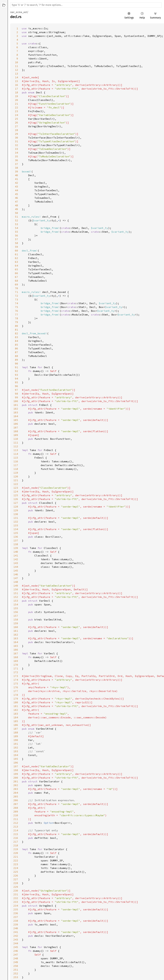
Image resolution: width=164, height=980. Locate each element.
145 (16, 571)
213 (16, 827)
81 (16, 330)
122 (16, 484)
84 (16, 341)
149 (16, 586)
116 (16, 461)
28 (16, 130)
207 (16, 804)
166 (16, 650)
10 (16, 62)
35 (16, 156)
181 (16, 706)
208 (16, 808)
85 (16, 345)
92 (16, 371)
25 (16, 119)
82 (16, 333)
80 (16, 326)
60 (16, 251)
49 (16, 209)
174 (16, 680)
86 (16, 348)
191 (16, 744)
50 (16, 213)
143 (16, 563)
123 (16, 488)
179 (16, 699)
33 (16, 149)
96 (16, 386)
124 (16, 491)
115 (16, 458)
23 (16, 111)
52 (16, 220)
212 (16, 823)
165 (16, 646)
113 (16, 450)
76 (16, 311)
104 (16, 416)
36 (16, 160)
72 (16, 296)
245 (16, 947)
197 (16, 766)
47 (16, 202)
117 (16, 465)
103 (16, 412)
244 (16, 943)
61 (16, 254)
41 (16, 179)
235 (16, 909)
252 (16, 973)
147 (16, 578)
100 (16, 401)
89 (16, 360)
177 (16, 691)
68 (16, 281)
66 (16, 273)
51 (16, 217)
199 (16, 774)
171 (16, 668)
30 (16, 138)
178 (16, 695)
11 (16, 66)
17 (16, 89)
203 (16, 789)
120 (16, 476)
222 (16, 860)
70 (16, 288)
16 (16, 85)
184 (16, 717)
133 (16, 525)
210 (16, 815)
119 (16, 473)
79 (16, 322)
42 (16, 183)
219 (16, 849)
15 (16, 81)
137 (16, 540)
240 (16, 928)
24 (16, 115)
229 (16, 887)
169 (16, 661)
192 (16, 748)
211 (16, 819)
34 (16, 153)
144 (16, 567)
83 (16, 337)
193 (16, 751)
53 (16, 224)
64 (16, 266)
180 (16, 702)
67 (16, 277)
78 (16, 318)
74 (16, 303)
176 (16, 687)
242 (16, 936)
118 (16, 469)
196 (16, 763)
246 (16, 951)
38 (16, 168)
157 (16, 616)
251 (16, 970)
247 (16, 955)
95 (16, 382)
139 (16, 548)
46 (16, 198)
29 (16, 134)
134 (16, 529)
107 (16, 427)
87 (16, 352)
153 (16, 601)
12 (16, 70)
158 (16, 620)
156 (16, 612)
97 (16, 390)
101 (16, 405)
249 (16, 962)
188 (16, 732)
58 (16, 243)
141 (16, 555)
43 (16, 187)
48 (16, 205)
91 (16, 367)
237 (16, 917)
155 (16, 608)
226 (16, 876)
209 (16, 812)
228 (16, 883)
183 (16, 714)
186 (16, 725)
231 (16, 894)
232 (16, 898)
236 (16, 913)
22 (16, 107)
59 (16, 247)
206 (16, 800)
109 (16, 435)
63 (16, 262)
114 (16, 454)
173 (16, 676)
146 (16, 574)
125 (16, 495)
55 (16, 232)
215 (16, 834)
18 (16, 92)
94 (16, 379)
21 (16, 104)
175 (16, 684)
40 (16, 175)
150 (16, 589)
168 (16, 657)
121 (16, 480)
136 (16, 537)
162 (16, 635)
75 (16, 307)
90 (16, 363)
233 (16, 902)
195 (16, 759)
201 (16, 781)
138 (16, 544)
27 (16, 126)
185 (16, 721)
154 (16, 604)
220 (16, 853)
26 (16, 123)
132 (16, 522)
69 (16, 284)
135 (16, 533)
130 (16, 514)
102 (16, 409)
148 (16, 582)
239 (16, 924)
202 (16, 785)
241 (16, 932)
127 (16, 503)
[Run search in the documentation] (86, 5)
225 (16, 872)
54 (16, 228)
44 (16, 190)
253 (16, 977)
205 (16, 796)
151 (16, 593)
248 (16, 958)
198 (16, 770)
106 (16, 424)
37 (16, 164)
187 (16, 729)
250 (16, 966)
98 (16, 394)
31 (16, 141)
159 (16, 623)
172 (16, 672)
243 (16, 940)
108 (16, 431)
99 (16, 397)
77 (16, 315)
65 (16, 269)
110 (16, 439)
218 (16, 845)
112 (16, 446)
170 (16, 665)
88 (16, 356)
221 (16, 857)
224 (16, 868)
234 (16, 906)
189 (16, 736)
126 (16, 499)
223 (16, 864)
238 (16, 921)
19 (16, 96)
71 (16, 292)
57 (16, 239)
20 (16, 100)
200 (16, 778)
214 (16, 830)
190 (16, 740)
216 (16, 838)
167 (16, 653)
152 (16, 597)
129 (16, 510)
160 (16, 627)
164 (16, 642)
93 (16, 375)
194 (16, 755)
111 (16, 443)
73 (16, 299)
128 (16, 507)
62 (16, 258)
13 (16, 74)
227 (16, 879)
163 (16, 638)
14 (16, 77)
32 (16, 145)
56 (16, 235)
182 (16, 710)
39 (16, 171)
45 (16, 194)
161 (16, 631)
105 (16, 420)
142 (16, 559)
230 (16, 891)
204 (16, 793)
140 (16, 552)
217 (16, 842)
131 (16, 518)
